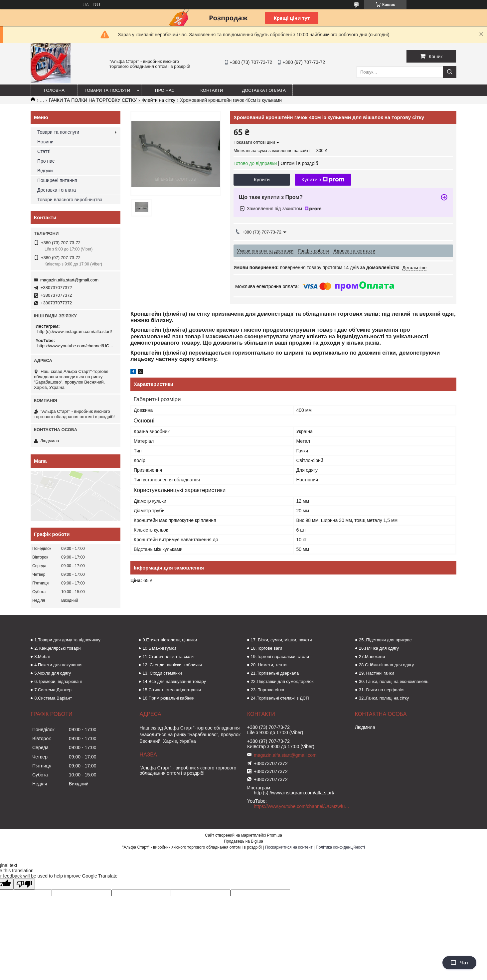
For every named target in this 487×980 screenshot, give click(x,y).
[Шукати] (450, 72)
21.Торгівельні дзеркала (275, 673)
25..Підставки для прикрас (385, 640)
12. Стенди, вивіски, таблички (172, 665)
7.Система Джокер (53, 690)
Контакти (212, 90)
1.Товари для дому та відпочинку (67, 640)
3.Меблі (42, 656)
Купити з (323, 180)
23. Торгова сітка (268, 690)
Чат (459, 963)
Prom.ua (275, 835)
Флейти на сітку (159, 100)
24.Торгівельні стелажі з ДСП (280, 698)
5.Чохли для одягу (53, 673)
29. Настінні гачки (377, 673)
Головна (54, 90)
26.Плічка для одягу (379, 648)
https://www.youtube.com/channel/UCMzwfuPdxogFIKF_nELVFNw (76, 346)
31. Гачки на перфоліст (382, 690)
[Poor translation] (24, 884)
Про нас (165, 90)
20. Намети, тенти (269, 665)
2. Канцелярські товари (57, 648)
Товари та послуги (107, 90)
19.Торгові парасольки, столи (280, 656)
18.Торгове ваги (267, 648)
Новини (45, 142)
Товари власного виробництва (70, 200)
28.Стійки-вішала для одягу (386, 665)
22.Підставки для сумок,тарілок (282, 681)
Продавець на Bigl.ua (243, 841)
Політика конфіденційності (340, 847)
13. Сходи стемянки (162, 673)
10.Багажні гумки (159, 648)
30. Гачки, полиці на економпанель (394, 681)
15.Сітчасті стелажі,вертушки (171, 690)
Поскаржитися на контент (289, 847)
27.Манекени (372, 656)
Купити (262, 179)
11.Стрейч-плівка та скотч (168, 656)
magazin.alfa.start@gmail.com (69, 280)
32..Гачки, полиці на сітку (384, 698)
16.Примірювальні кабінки (168, 698)
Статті (44, 151)
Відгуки (45, 171)
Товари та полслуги (58, 132)
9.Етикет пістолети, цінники (170, 640)
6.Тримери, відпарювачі (58, 681)
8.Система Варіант (53, 698)
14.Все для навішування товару (174, 681)
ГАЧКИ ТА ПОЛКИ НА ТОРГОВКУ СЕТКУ (93, 100)
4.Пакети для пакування (58, 665)
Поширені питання (57, 180)
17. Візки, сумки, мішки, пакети (281, 640)
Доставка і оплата (264, 90)
